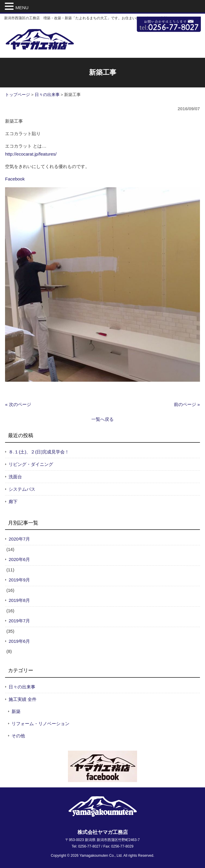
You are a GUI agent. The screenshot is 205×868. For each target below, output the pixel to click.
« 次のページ (18, 404)
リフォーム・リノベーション (40, 724)
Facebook (15, 179)
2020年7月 (19, 539)
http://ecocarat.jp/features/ (31, 154)
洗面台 (15, 477)
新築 (16, 711)
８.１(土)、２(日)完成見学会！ (39, 452)
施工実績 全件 (23, 699)
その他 (18, 736)
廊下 (13, 502)
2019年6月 (19, 641)
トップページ (18, 95)
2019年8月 (19, 600)
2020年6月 (19, 559)
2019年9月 (19, 580)
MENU (22, 8)
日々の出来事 (47, 95)
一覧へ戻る (102, 419)
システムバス (22, 489)
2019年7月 (19, 621)
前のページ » (187, 404)
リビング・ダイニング (31, 464)
